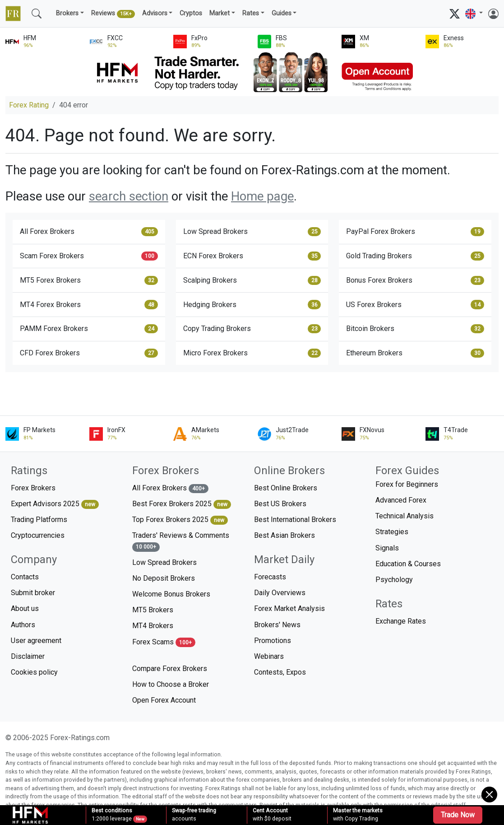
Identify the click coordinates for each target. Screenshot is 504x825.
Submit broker (33, 593)
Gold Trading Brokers (415, 256)
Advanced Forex (401, 500)
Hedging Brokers (252, 304)
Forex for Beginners (407, 484)
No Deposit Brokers (164, 578)
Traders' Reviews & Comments (181, 541)
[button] (474, 14)
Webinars (269, 656)
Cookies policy (34, 672)
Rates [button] (251, 13)
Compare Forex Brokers (170, 669)
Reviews (113, 14)
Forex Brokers (33, 488)
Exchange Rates (401, 621)
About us (25, 608)
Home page (262, 196)
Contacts (25, 577)
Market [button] (220, 13)
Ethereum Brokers (415, 353)
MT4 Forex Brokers (89, 304)
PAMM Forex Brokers (89, 329)
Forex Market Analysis (289, 608)
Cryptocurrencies (38, 535)
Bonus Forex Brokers (415, 280)
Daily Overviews (280, 593)
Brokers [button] (67, 13)
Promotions (273, 641)
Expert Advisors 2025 (55, 504)
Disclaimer (28, 656)
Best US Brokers (280, 504)
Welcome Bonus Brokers (171, 594)
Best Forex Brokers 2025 (182, 504)
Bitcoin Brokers (415, 329)
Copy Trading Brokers (252, 329)
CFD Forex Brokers (89, 353)
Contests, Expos (280, 672)
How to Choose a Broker (171, 684)
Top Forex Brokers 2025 (180, 520)
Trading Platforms (39, 520)
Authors (23, 625)
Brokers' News (277, 625)
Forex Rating (29, 105)
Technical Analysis (405, 516)
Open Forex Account (164, 700)
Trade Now (458, 815)
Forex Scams (164, 642)
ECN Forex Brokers (252, 256)
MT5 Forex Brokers (89, 280)
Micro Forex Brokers (252, 353)
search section (129, 196)
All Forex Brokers (89, 232)
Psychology (394, 580)
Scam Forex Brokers (89, 256)
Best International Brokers (295, 520)
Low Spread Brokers (252, 232)
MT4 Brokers (153, 626)
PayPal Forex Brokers (415, 232)
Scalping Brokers (252, 280)
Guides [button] (282, 13)
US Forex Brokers (415, 304)
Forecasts (270, 577)
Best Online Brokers (286, 488)
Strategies (392, 532)
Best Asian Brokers (284, 535)
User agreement (36, 641)
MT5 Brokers (153, 610)
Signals (387, 548)
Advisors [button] (155, 13)
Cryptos (191, 13)
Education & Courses (408, 564)
